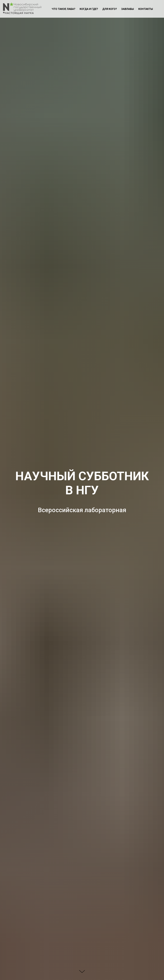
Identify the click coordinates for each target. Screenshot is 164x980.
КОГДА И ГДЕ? (89, 9)
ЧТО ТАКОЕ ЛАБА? (63, 9)
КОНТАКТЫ (146, 9)
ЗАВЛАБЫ (128, 9)
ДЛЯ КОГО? (110, 9)
